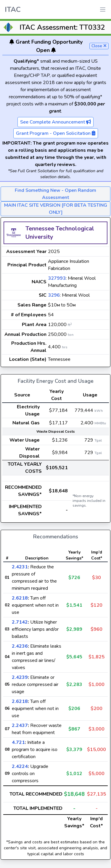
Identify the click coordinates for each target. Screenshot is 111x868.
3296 (54, 295)
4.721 (18, 742)
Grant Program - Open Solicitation (56, 133)
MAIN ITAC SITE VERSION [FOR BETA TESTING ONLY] (56, 209)
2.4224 (20, 766)
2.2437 (20, 725)
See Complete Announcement (55, 122)
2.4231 (20, 567)
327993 (57, 278)
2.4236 (20, 646)
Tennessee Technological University (60, 233)
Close (99, 46)
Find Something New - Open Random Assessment (55, 194)
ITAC (13, 10)
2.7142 (20, 622)
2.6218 (20, 598)
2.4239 (20, 677)
